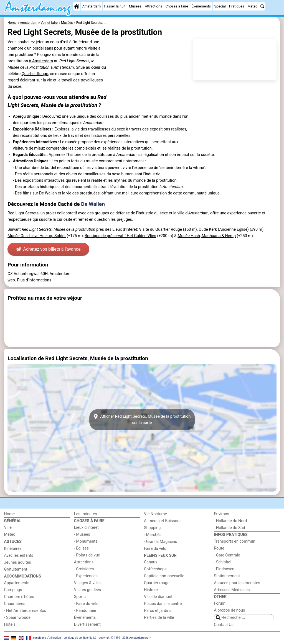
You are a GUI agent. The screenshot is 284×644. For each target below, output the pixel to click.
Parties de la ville (159, 618)
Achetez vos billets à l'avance (48, 249)
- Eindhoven (224, 569)
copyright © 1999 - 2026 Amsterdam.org (124, 638)
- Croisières (84, 569)
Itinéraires (13, 549)
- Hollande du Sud (229, 528)
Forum (220, 603)
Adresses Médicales (232, 590)
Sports (80, 597)
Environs (221, 514)
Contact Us (224, 625)
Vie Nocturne (155, 514)
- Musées (82, 534)
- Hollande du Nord (230, 521)
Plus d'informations (34, 280)
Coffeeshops (155, 569)
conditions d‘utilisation (47, 638)
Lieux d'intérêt (86, 528)
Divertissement (87, 624)
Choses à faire (177, 6)
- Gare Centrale (227, 555)
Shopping (152, 528)
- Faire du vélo (86, 604)
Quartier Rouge (35, 74)
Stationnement (227, 576)
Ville (8, 528)
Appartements (17, 583)
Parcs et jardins (158, 611)
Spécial (220, 6)
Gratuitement (16, 569)
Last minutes (86, 514)
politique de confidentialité (80, 638)
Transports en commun (234, 541)
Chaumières (15, 604)
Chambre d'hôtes (19, 597)
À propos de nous (229, 610)
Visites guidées (88, 590)
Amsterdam (91, 6)
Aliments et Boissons (163, 521)
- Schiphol (223, 562)
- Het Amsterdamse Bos (25, 611)
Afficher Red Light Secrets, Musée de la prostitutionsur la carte (142, 420)
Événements (201, 6)
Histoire (151, 590)
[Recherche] (262, 6)
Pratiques (237, 6)
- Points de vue (87, 555)
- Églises (81, 548)
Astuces (13, 542)
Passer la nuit (115, 6)
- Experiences (86, 576)
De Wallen (48, 193)
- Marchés (153, 535)
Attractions (154, 6)
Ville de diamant (158, 597)
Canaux (151, 562)
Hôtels (10, 624)
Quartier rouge (157, 583)
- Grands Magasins (160, 542)
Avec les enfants (19, 556)
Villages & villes (88, 583)
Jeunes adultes (18, 562)
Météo (252, 6)
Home (10, 514)
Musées (135, 6)
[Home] (77, 6)
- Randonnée (85, 611)
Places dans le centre (163, 604)
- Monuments (86, 541)
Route (219, 548)
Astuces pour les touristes (237, 583)
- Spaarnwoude (17, 618)
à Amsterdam (41, 61)
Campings (13, 590)
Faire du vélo (155, 549)
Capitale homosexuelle (164, 576)
